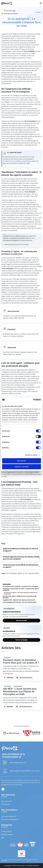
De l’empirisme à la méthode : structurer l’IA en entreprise (20, 587)
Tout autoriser (22, 461)
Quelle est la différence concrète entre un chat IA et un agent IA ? (21, 550)
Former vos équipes (21, 640)
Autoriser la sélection (21, 467)
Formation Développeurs (10, 819)
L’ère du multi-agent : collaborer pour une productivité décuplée (20, 597)
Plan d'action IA (6, 801)
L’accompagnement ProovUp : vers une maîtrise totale (20, 602)
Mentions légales (7, 834)
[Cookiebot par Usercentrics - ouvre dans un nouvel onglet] (33, 400)
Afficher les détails (31, 455)
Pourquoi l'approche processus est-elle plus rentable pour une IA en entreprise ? (21, 558)
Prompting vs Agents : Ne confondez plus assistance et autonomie (21, 593)
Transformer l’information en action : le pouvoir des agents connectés (21, 590)
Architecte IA (6, 804)
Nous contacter (7, 831)
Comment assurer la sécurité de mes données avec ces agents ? (21, 566)
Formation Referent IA (9, 816)
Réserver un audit (21, 620)
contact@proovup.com (18, 763)
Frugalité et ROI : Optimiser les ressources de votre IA (19, 600)
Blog (3, 838)
